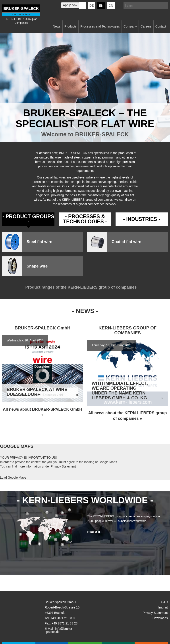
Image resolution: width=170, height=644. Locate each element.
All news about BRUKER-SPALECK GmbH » (43, 412)
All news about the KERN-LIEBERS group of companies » (127, 416)
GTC (164, 602)
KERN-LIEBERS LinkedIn (82, 6)
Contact (161, 26)
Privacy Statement (63, 466)
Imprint (163, 607)
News (57, 26)
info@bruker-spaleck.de (59, 630)
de (92, 6)
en (101, 6)
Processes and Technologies (100, 26)
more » (94, 532)
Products (71, 26)
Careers (146, 26)
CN (111, 6)
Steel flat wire (39, 242)
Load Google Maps (13, 478)
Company (130, 26)
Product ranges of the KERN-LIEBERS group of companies (85, 287)
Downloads (160, 618)
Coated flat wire (126, 242)
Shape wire (37, 266)
